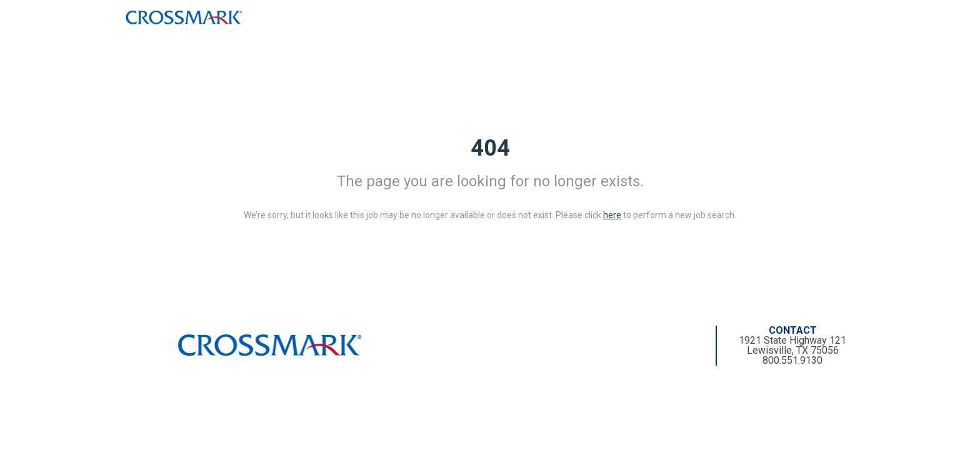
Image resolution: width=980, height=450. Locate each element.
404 (490, 148)
